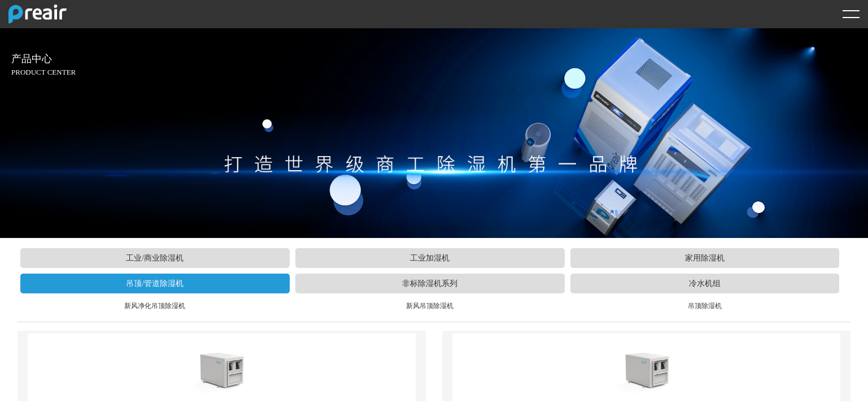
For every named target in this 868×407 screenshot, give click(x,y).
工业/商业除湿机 (155, 258)
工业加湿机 (430, 258)
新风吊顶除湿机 (430, 306)
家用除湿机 (705, 258)
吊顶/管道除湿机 (155, 283)
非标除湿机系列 (430, 283)
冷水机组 (705, 283)
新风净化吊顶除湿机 (155, 306)
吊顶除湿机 (705, 306)
